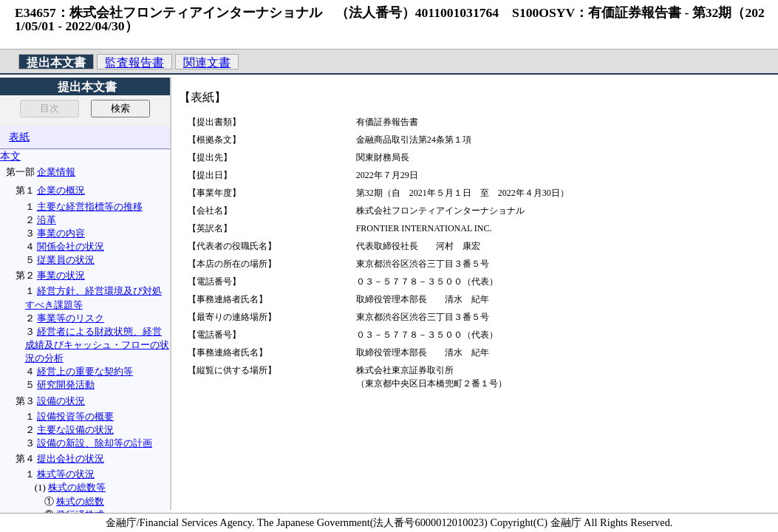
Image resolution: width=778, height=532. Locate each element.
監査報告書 (134, 62)
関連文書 (207, 62)
